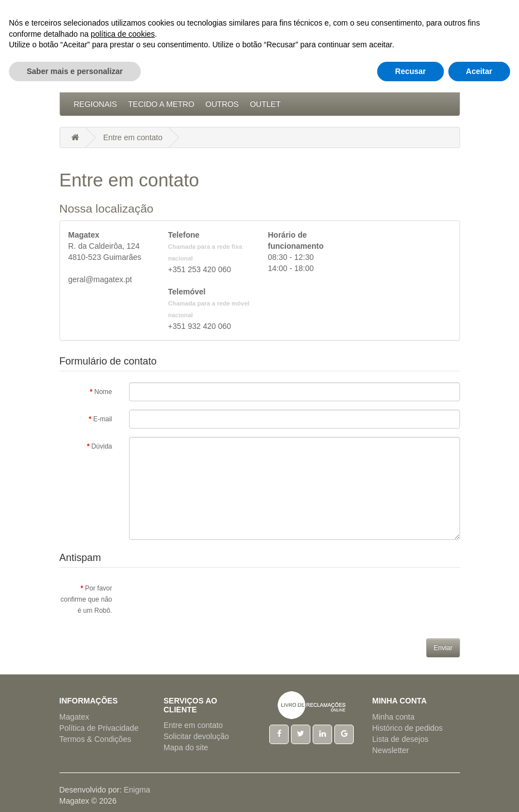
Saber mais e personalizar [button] (75, 790)
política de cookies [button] (123, 753)
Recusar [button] (410, 790)
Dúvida (102, 446)
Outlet (265, 104)
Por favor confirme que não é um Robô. (86, 599)
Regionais (96, 104)
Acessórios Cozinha (118, 82)
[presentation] (214, 601)
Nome (103, 392)
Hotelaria (336, 82)
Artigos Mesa (274, 82)
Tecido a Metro (161, 104)
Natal (382, 82)
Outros (222, 104)
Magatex (75, 717)
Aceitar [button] (479, 790)
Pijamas (422, 82)
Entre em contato (133, 137)
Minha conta (393, 717)
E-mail (102, 419)
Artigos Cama (203, 82)
